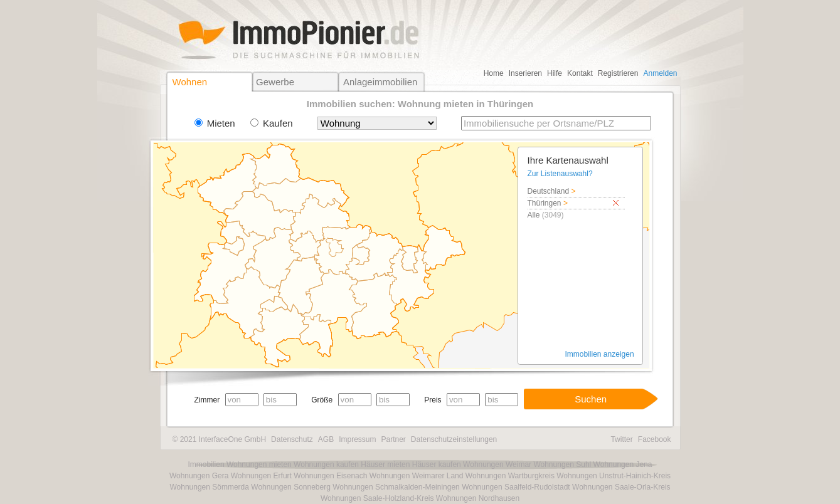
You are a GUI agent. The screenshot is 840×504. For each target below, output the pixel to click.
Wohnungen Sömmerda (209, 487)
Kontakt (580, 73)
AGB (326, 439)
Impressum (357, 439)
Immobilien (206, 465)
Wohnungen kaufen (326, 465)
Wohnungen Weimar (497, 465)
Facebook (655, 439)
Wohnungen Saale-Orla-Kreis (621, 487)
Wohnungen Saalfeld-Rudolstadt (516, 487)
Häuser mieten (385, 465)
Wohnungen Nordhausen (478, 498)
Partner (393, 439)
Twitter (621, 439)
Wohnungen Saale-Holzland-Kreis (377, 498)
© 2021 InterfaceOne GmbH (220, 439)
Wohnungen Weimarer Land (417, 476)
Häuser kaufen (437, 465)
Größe (322, 400)
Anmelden (660, 73)
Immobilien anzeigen (600, 354)
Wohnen (190, 82)
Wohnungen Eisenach (330, 476)
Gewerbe (275, 82)
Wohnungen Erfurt (261, 476)
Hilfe (555, 73)
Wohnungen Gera (199, 476)
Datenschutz (292, 439)
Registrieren (618, 73)
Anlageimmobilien (380, 82)
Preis (433, 400)
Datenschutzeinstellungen (454, 439)
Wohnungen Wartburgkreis (510, 476)
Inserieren (525, 73)
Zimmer (207, 400)
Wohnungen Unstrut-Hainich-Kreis (614, 476)
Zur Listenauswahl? (560, 174)
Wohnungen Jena (623, 465)
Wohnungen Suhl (562, 465)
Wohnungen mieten (259, 465)
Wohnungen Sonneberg (291, 487)
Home (494, 73)
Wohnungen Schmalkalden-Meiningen (396, 487)
